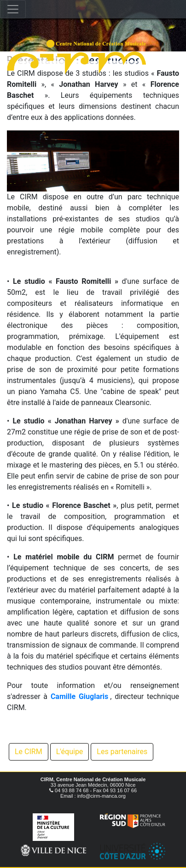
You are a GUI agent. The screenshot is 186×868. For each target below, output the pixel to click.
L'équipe (70, 752)
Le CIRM (29, 752)
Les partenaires (122, 752)
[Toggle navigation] (13, 9)
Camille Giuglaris (79, 696)
